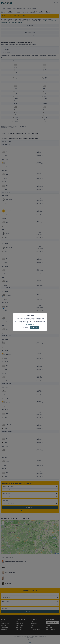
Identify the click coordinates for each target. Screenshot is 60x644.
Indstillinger (25, 327)
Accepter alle (34, 327)
